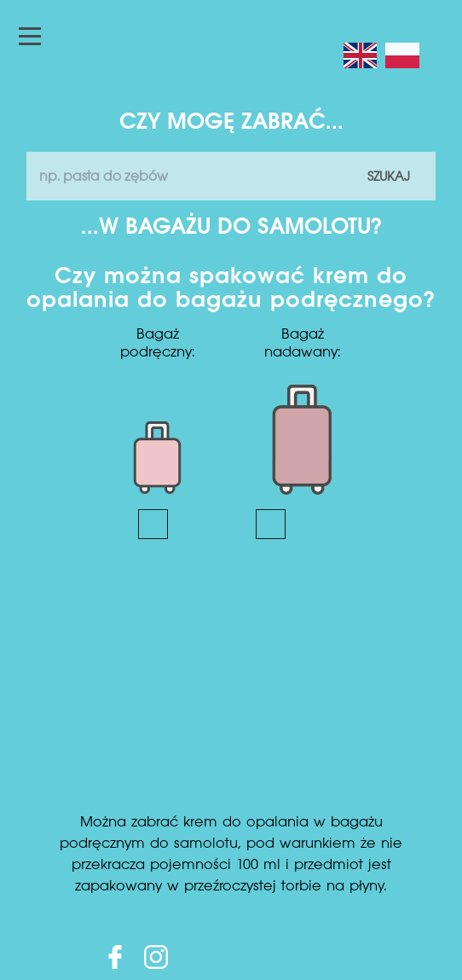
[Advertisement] (231, 684)
